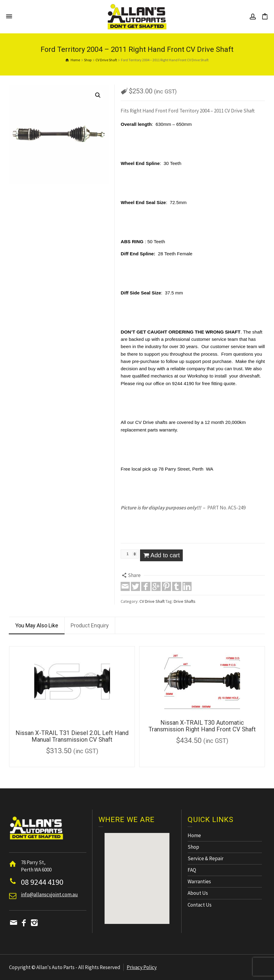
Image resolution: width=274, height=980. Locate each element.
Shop (193, 847)
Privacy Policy (142, 967)
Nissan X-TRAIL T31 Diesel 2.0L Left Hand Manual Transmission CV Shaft (72, 736)
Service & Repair (206, 858)
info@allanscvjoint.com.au (49, 894)
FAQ (192, 870)
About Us (198, 893)
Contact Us (200, 905)
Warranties (199, 881)
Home (194, 835)
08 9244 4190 (42, 882)
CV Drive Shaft (152, 601)
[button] (137, 873)
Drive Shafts (185, 601)
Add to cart (165, 555)
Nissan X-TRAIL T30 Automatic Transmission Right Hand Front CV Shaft (202, 726)
